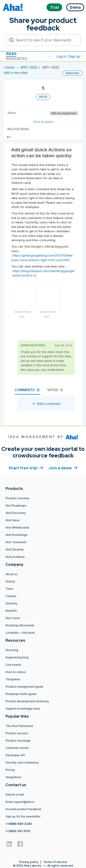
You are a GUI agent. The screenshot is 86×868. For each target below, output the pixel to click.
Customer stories (17, 748)
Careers (11, 596)
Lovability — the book (20, 633)
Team (9, 589)
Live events (13, 665)
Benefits (11, 611)
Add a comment (46, 404)
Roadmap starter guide (21, 694)
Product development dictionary (27, 701)
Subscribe (72, 73)
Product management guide (24, 687)
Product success (17, 733)
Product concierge (18, 741)
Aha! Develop (15, 549)
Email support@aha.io (20, 802)
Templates (13, 679)
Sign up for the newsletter (23, 816)
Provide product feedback (23, 809)
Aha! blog (12, 650)
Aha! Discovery (16, 513)
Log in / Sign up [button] (69, 56)
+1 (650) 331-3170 (18, 831)
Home (10, 67)
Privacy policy (29, 862)
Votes (55, 390)
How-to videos (16, 672)
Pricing (10, 770)
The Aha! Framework (19, 726)
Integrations (14, 777)
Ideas (11, 54)
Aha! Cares (13, 618)
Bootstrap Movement (20, 625)
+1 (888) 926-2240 (19, 824)
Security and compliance (22, 763)
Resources (17, 59)
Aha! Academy (15, 557)
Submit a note (15, 795)
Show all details (43, 122)
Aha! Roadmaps (16, 506)
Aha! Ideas (12, 520)
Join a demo (63, 468)
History (10, 581)
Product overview (17, 498)
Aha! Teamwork (16, 542)
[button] (50, 56)
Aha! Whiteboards (17, 527)
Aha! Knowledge (17, 535)
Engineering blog (17, 657)
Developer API (15, 755)
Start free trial (26, 468)
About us (11, 574)
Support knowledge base (23, 709)
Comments (28, 390)
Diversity (11, 603)
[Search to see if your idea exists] (45, 40)
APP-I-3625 (29, 67)
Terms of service (55, 862)
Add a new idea (16, 73)
